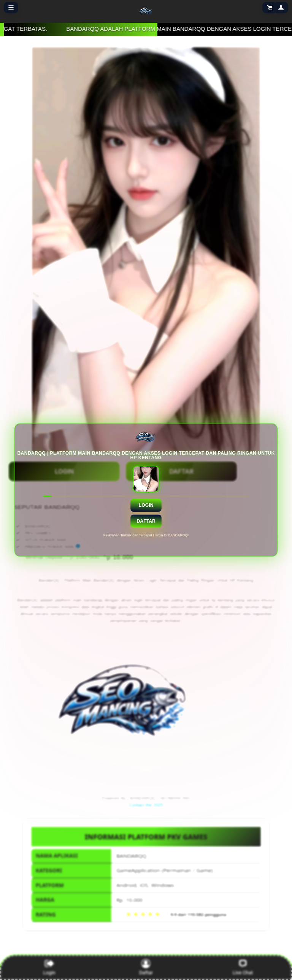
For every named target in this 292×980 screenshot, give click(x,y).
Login (146, 505)
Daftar (146, 521)
